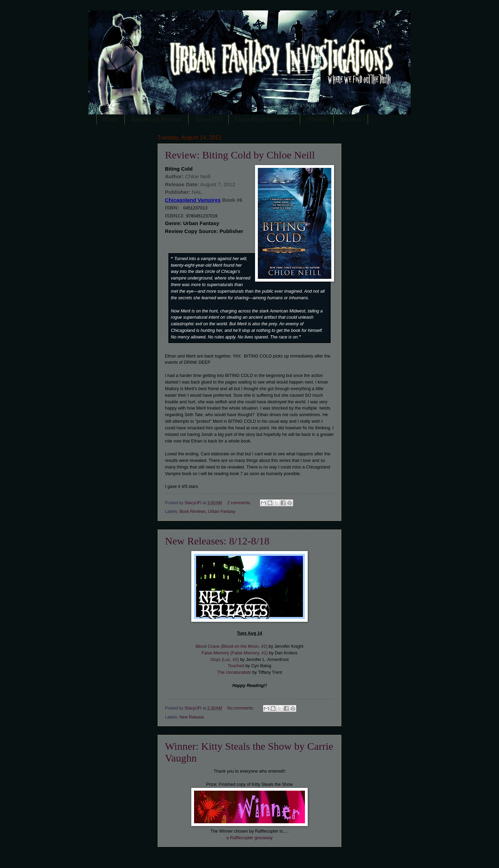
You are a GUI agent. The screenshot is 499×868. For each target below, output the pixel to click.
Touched (236, 666)
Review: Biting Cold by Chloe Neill (240, 155)
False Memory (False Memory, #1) (235, 653)
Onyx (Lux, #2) (225, 660)
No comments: (241, 708)
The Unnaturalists (234, 672)
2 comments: (240, 503)
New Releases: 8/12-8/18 (217, 541)
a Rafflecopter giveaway (249, 838)
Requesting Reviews (156, 119)
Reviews (351, 119)
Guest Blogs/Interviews (264, 119)
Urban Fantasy (221, 512)
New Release (192, 717)
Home (111, 119)
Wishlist (317, 119)
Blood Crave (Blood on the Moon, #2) (231, 646)
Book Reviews (193, 512)
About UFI (208, 119)
